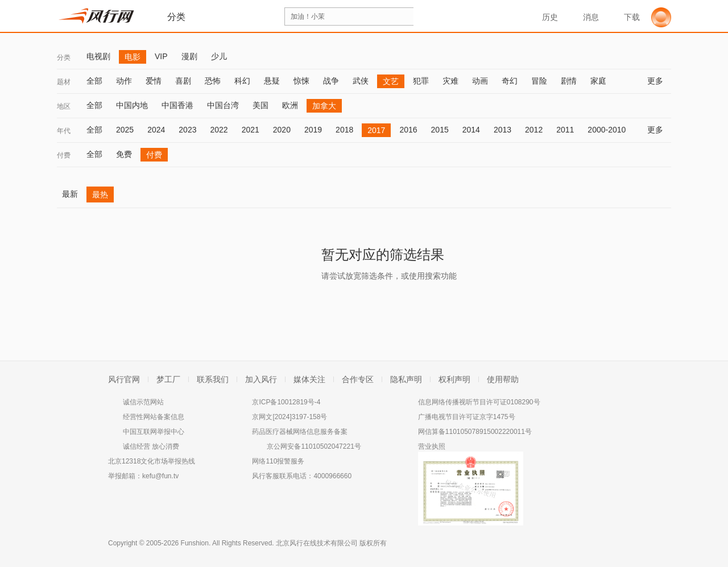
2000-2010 (607, 130)
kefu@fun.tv (160, 476)
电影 (133, 57)
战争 (331, 81)
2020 (282, 130)
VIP (161, 56)
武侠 (361, 81)
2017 (376, 130)
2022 (219, 130)
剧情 (569, 81)
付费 (64, 155)
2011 (565, 130)
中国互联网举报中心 (154, 432)
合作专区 (358, 379)
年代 (64, 131)
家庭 (598, 81)
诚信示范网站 (143, 402)
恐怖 (213, 81)
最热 (100, 194)
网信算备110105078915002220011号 (475, 432)
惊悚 (301, 81)
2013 (502, 130)
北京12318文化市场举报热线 (152, 461)
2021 (251, 130)
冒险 (539, 81)
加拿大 (324, 106)
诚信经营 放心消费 (151, 446)
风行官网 (124, 379)
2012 (534, 130)
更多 (659, 81)
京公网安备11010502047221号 (314, 446)
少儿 (219, 56)
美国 (260, 105)
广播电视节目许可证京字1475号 (467, 417)
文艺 (391, 81)
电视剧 (98, 56)
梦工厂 (168, 379)
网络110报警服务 (278, 461)
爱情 (154, 81)
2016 (408, 130)
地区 (64, 106)
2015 (440, 130)
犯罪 (421, 81)
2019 (313, 130)
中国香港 (177, 105)
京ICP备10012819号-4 (286, 402)
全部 (94, 81)
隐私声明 (406, 379)
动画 (480, 81)
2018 (344, 130)
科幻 (242, 81)
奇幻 (510, 81)
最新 (70, 194)
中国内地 (132, 105)
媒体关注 (309, 379)
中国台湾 (223, 105)
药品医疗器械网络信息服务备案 (300, 432)
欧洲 (290, 105)
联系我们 (213, 379)
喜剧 (183, 81)
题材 (64, 82)
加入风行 (261, 379)
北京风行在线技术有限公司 (317, 543)
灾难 (450, 81)
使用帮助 (503, 379)
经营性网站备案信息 (154, 417)
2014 (471, 130)
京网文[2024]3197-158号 (289, 417)
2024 (156, 130)
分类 (64, 57)
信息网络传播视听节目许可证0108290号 (479, 402)
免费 (124, 154)
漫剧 (189, 56)
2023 (187, 130)
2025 (125, 130)
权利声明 (454, 379)
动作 (124, 81)
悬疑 (272, 81)
